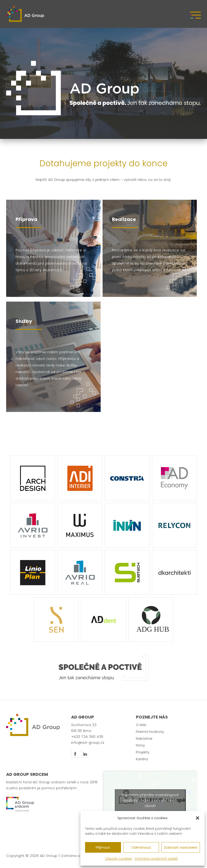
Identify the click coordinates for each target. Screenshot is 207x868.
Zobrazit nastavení (181, 847)
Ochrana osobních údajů (156, 859)
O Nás (141, 725)
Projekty (143, 752)
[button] (198, 818)
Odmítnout (141, 847)
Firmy (140, 745)
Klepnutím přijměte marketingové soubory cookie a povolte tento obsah (150, 800)
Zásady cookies (119, 859)
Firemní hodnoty (150, 732)
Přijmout (103, 847)
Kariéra (142, 759)
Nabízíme (144, 738)
